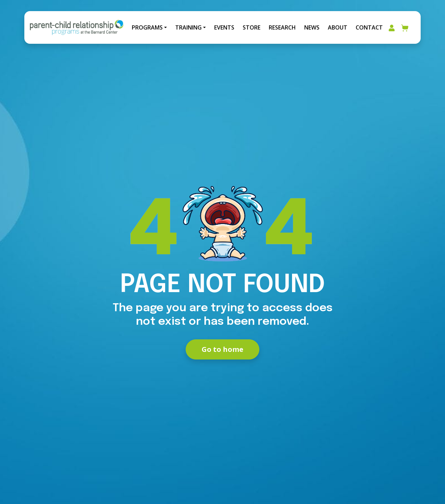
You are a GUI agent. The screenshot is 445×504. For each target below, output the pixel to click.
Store (252, 27)
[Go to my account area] (392, 27)
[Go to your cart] (405, 27)
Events (224, 27)
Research (282, 27)
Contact (369, 27)
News (312, 27)
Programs (147, 27)
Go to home (222, 349)
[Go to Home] (77, 27)
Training (188, 27)
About (338, 27)
